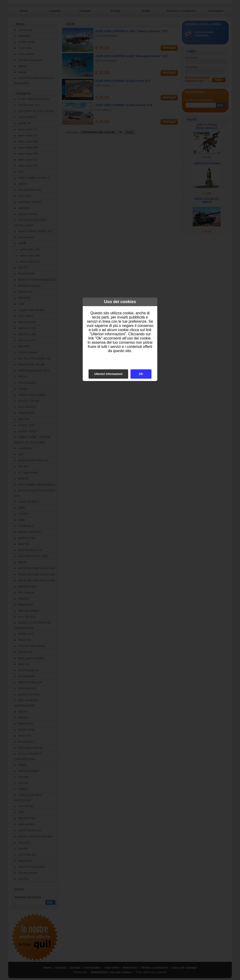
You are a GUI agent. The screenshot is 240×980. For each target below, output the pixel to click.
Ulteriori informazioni (108, 374)
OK (141, 374)
